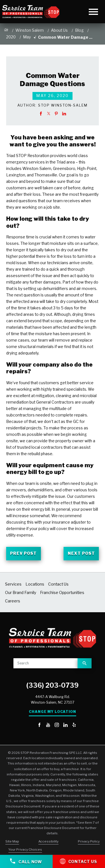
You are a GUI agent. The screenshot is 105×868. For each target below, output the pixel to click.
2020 (11, 37)
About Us (59, 30)
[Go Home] (6, 31)
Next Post (81, 553)
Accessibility (48, 841)
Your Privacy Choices (25, 849)
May (27, 37)
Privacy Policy (89, 841)
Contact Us (79, 861)
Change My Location (52, 712)
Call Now (26, 861)
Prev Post (23, 553)
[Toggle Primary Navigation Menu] (93, 12)
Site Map (12, 841)
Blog (79, 30)
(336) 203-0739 (53, 685)
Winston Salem (30, 30)
